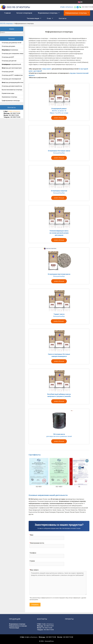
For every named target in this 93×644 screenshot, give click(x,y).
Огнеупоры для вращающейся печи (13, 82)
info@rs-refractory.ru (67, 7)
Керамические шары (8, 93)
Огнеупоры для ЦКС (8, 72)
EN (80, 2)
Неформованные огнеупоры (78, 13)
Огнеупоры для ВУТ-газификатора (12, 75)
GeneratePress (49, 641)
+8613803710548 (15, 113)
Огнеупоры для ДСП (8, 57)
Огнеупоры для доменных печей (12, 43)
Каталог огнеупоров (24, 13)
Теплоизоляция (35, 18)
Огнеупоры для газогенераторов (12, 68)
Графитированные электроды (11, 101)
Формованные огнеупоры (49, 13)
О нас (51, 18)
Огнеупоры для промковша (10, 50)
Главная (7, 13)
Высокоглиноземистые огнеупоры (12, 90)
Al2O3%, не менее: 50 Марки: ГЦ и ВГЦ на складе (59, 113)
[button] (59, 13)
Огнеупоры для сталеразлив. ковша (13, 54)
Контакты (63, 18)
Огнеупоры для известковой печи (12, 86)
